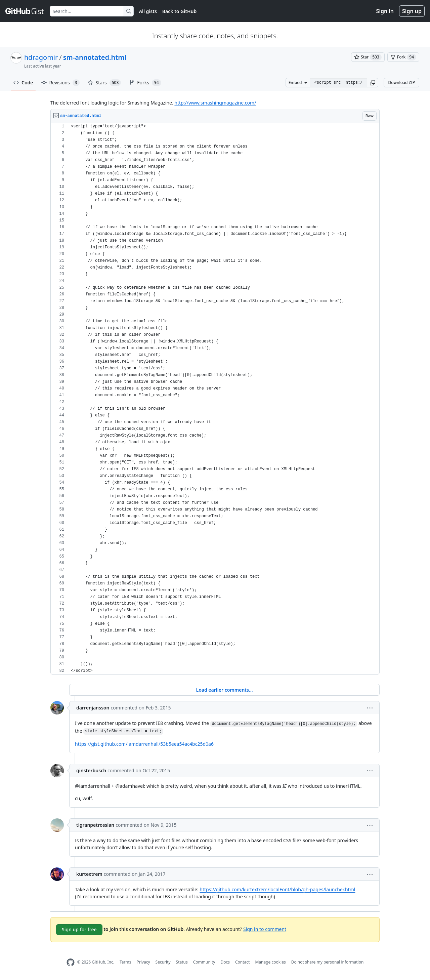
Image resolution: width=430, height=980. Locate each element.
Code (23, 83)
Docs (225, 962)
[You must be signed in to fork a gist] (403, 57)
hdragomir (41, 57)
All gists (148, 11)
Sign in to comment (265, 929)
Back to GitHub (179, 11)
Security (163, 962)
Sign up (412, 11)
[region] (215, 399)
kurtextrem (89, 874)
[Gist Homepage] (25, 11)
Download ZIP (401, 83)
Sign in (385, 11)
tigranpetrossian (95, 825)
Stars (104, 83)
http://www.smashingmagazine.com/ (215, 103)
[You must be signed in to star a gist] (368, 57)
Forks (145, 83)
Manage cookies (270, 962)
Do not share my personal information (328, 962)
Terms (125, 962)
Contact (242, 962)
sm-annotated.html (95, 57)
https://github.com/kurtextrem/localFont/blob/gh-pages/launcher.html (277, 889)
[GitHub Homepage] (71, 962)
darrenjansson (93, 708)
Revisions (60, 83)
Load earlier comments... (224, 690)
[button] (373, 83)
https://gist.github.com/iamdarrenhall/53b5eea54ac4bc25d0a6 (144, 744)
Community (204, 962)
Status (182, 962)
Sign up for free (79, 929)
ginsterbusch (91, 770)
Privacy (143, 962)
